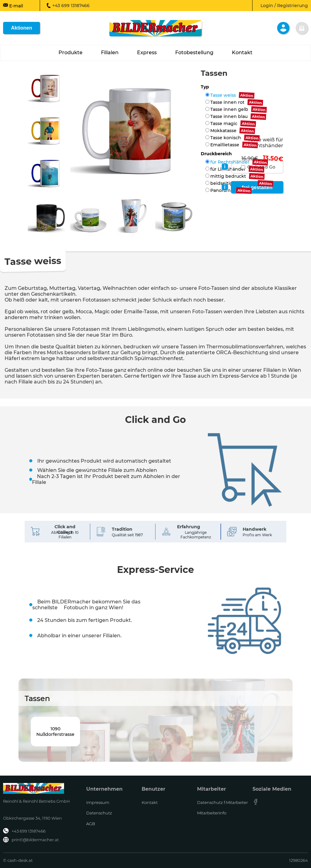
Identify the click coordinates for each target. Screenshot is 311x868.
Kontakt (150, 802)
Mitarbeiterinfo (212, 813)
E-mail (13, 6)
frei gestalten (257, 187)
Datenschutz (99, 813)
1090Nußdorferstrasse (55, 732)
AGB (91, 824)
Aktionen (22, 28)
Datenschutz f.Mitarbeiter (222, 802)
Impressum (98, 802)
